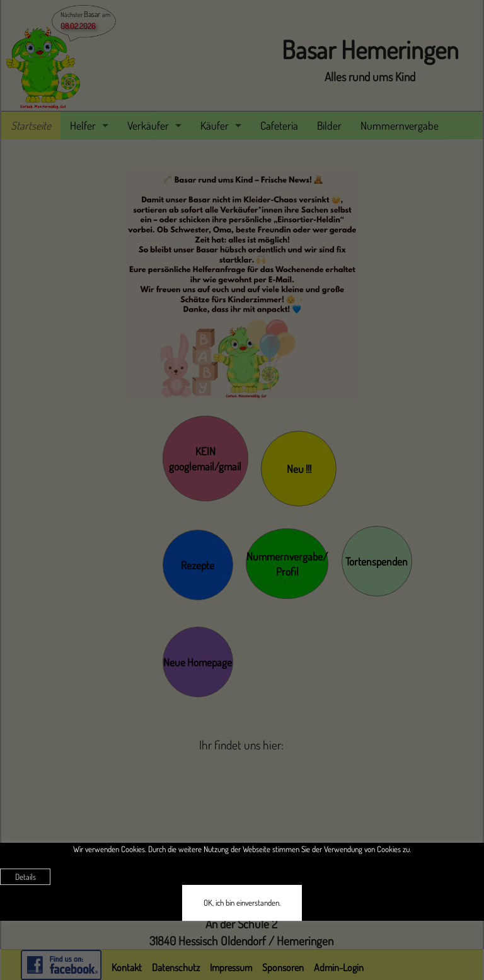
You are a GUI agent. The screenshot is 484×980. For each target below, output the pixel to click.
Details (26, 877)
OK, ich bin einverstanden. (242, 903)
